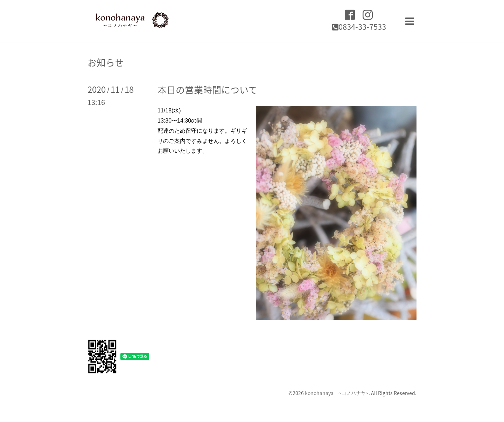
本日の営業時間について (207, 90)
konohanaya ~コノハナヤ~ (337, 393)
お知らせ (106, 62)
